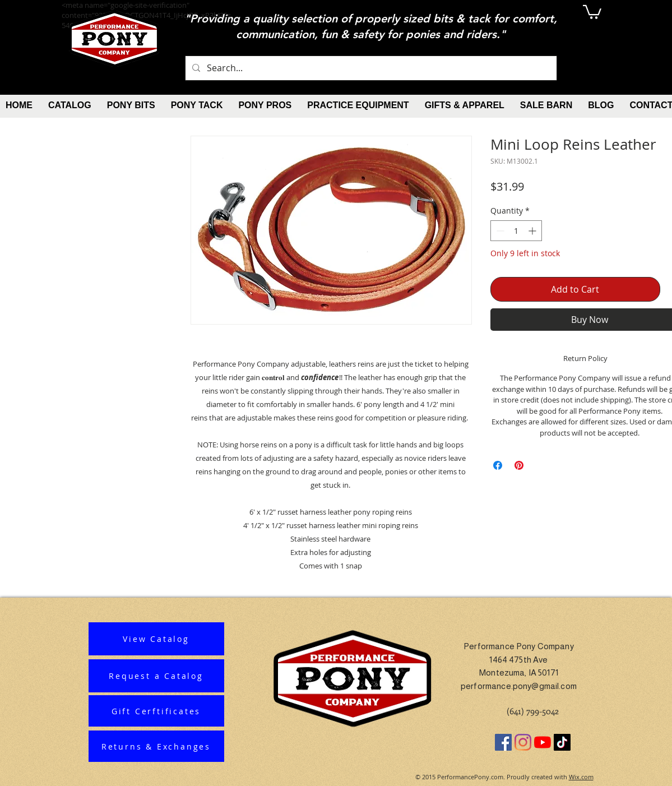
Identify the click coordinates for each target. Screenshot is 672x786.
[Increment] (533, 231)
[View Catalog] (156, 639)
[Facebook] (503, 742)
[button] (592, 11)
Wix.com (581, 777)
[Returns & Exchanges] (156, 746)
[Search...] (370, 68)
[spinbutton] (516, 231)
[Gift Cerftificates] (156, 711)
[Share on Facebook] (498, 465)
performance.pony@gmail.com (519, 686)
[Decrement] (499, 231)
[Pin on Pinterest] (519, 465)
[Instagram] (523, 742)
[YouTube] (543, 742)
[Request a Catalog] (156, 676)
